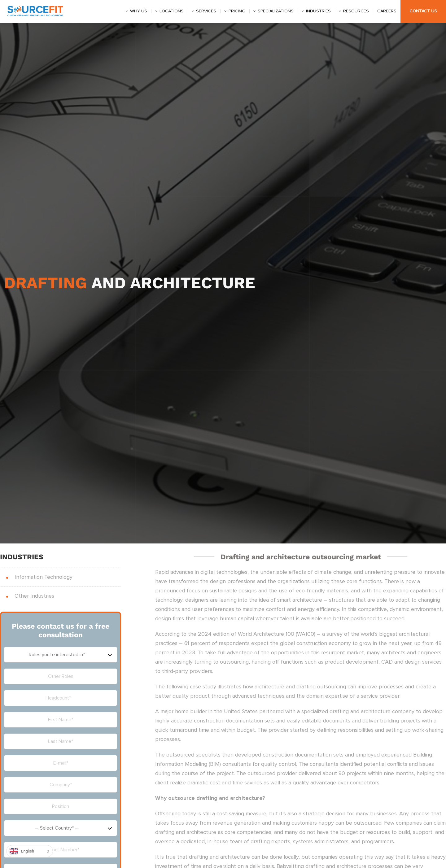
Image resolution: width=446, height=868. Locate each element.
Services (206, 11)
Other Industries (34, 596)
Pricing (237, 11)
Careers (387, 11)
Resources (356, 11)
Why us (139, 11)
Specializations (276, 11)
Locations (172, 11)
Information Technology (44, 577)
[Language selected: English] (30, 851)
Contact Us (423, 11)
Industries (318, 11)
